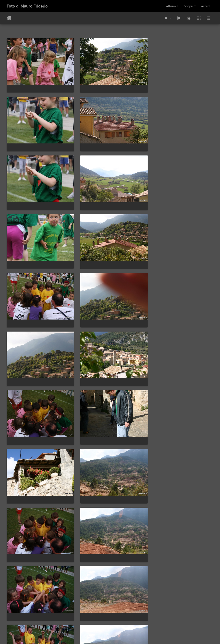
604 (131, 618)
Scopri (189, 6)
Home (9, 18)
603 (119, 618)
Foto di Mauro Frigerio (27, 6)
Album (171, 6)
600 (86, 618)
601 (97, 618)
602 (108, 618)
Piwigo (124, 635)
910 (149, 618)
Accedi (206, 6)
